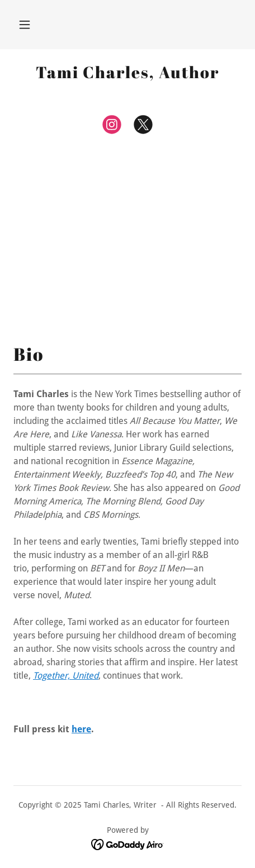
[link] (127, 72)
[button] (25, 25)
